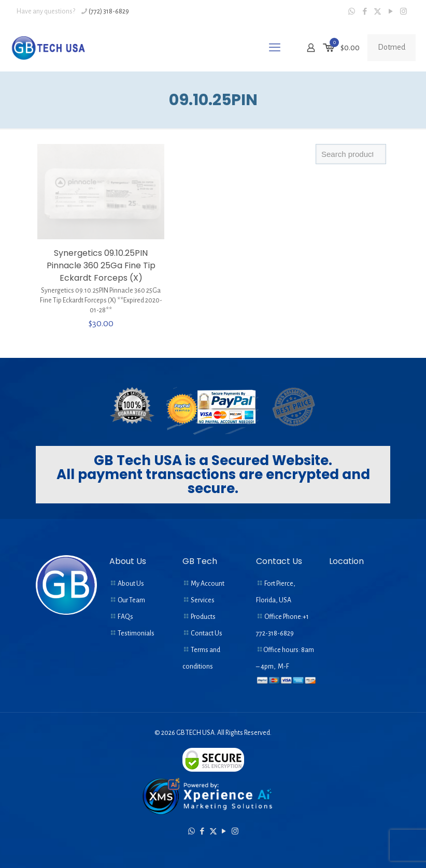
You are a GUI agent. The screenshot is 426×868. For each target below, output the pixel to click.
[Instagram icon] (403, 12)
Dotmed (392, 47)
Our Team (131, 600)
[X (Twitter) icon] (378, 12)
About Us (131, 584)
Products (203, 617)
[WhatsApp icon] (352, 12)
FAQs (125, 617)
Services (203, 600)
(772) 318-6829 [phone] (109, 11)
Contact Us (207, 633)
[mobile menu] (275, 48)
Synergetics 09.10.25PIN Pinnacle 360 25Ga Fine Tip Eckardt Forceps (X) (101, 265)
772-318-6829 (275, 633)
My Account (208, 584)
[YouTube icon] (390, 12)
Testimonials (136, 633)
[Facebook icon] (365, 12)
